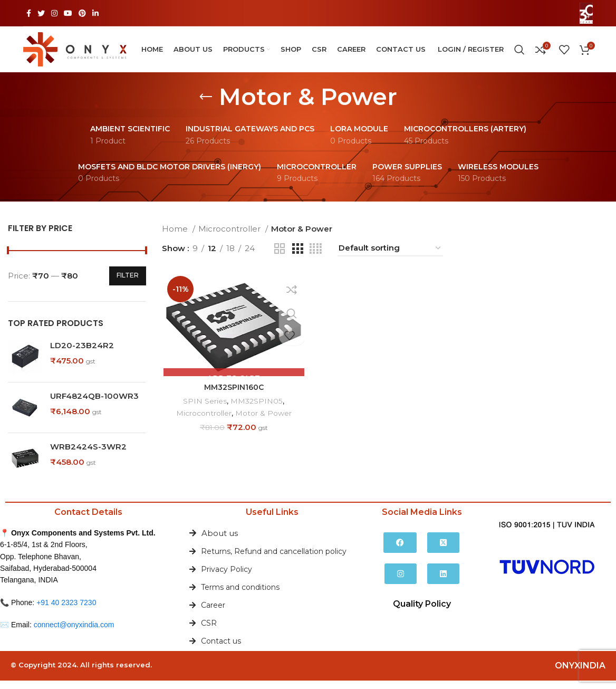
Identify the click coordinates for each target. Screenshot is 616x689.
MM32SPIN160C (233, 396)
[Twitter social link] (41, 13)
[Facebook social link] (29, 13)
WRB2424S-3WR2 (88, 455)
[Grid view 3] (297, 257)
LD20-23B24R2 (82, 354)
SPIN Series (204, 410)
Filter (128, 284)
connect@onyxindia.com (74, 633)
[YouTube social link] (68, 13)
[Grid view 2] (280, 257)
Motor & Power (264, 422)
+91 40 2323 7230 (66, 611)
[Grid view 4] (316, 257)
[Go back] (206, 105)
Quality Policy (422, 612)
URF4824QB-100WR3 (94, 404)
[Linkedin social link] (95, 13)
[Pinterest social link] (82, 13)
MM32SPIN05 (256, 410)
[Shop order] (390, 257)
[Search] (519, 54)
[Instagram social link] (54, 13)
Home (176, 237)
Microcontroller (230, 237)
